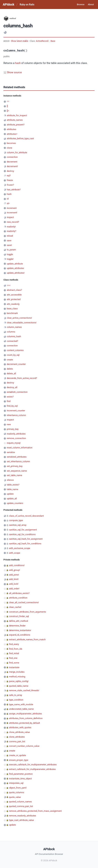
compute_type (16, 520)
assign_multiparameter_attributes (25, 714)
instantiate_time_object (20, 779)
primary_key (13, 429)
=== (9, 285)
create (10, 360)
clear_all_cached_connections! (24, 602)
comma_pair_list (17, 741)
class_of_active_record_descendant (26, 516)
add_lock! (14, 584)
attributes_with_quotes (20, 727)
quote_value (15, 797)
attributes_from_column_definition (26, 718)
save (9, 240)
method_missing (17, 677)
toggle (10, 254)
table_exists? (13, 485)
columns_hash (14, 336)
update (10, 494)
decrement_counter (16, 364)
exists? (10, 397)
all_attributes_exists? (19, 593)
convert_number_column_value (24, 746)
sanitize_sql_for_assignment (23, 530)
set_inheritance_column (18, 461)
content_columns (15, 350)
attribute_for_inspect (17, 115)
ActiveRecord (42, 41)
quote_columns (17, 792)
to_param (11, 250)
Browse (81, 4)
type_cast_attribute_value (21, 820)
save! (9, 245)
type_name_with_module (21, 704)
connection (12, 157)
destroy (10, 171)
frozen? (10, 185)
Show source (14, 72)
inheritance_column (16, 415)
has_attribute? (14, 190)
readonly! (11, 227)
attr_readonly (13, 304)
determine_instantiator (20, 630)
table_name (12, 489)
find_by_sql (12, 406)
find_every (14, 644)
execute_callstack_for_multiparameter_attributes (33, 765)
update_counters (15, 503)
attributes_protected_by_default (24, 723)
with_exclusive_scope (20, 548)
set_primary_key (15, 466)
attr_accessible (14, 295)
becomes (11, 143)
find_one (13, 658)
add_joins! (14, 575)
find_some (14, 663)
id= (8, 203)
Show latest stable (20, 41)
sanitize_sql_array (18, 525)
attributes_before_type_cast (20, 138)
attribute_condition (18, 598)
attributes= (12, 134)
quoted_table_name (19, 686)
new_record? (13, 222)
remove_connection (16, 438)
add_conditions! (17, 565)
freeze (10, 180)
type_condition (16, 700)
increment (12, 208)
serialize (11, 452)
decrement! (12, 166)
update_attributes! (16, 273)
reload (10, 236)
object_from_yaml (18, 788)
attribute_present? (16, 125)
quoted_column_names (20, 802)
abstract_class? (14, 290)
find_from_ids (16, 649)
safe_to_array (16, 695)
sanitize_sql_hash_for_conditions (25, 544)
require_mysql (14, 443)
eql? (9, 176)
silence (10, 480)
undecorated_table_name (21, 709)
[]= (8, 111)
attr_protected (14, 299)
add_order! (14, 589)
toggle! (10, 259)
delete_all (11, 373)
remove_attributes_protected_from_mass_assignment (35, 811)
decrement (12, 162)
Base (53, 41)
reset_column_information (20, 448)
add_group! (14, 570)
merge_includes (17, 672)
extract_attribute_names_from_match (27, 639)
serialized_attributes (17, 457)
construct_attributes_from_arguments (27, 612)
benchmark (12, 313)
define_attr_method (18, 621)
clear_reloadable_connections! (22, 323)
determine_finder (17, 626)
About (91, 4)
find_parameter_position (21, 774)
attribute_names (15, 120)
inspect (10, 217)
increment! (12, 213)
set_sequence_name (17, 471)
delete (10, 369)
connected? (12, 341)
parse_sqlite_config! (19, 681)
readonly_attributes (16, 434)
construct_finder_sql (19, 616)
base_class (12, 309)
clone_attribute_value (19, 732)
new (9, 424)
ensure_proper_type (19, 760)
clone (9, 148)
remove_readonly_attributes (23, 816)
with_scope (15, 553)
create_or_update (17, 755)
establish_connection (17, 392)
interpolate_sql (16, 783)
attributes (11, 129)
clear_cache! (15, 607)
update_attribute (15, 264)
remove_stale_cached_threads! (24, 690)
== (8, 101)
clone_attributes (17, 737)
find (9, 401)
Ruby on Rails (27, 5)
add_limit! (14, 579)
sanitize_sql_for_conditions (22, 534)
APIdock (8, 4)
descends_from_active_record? (22, 378)
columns (11, 332)
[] (7, 106)
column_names (14, 327)
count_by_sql (13, 355)
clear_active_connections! (19, 318)
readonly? (11, 231)
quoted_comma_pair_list (21, 806)
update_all (12, 499)
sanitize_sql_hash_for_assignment (26, 539)
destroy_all (12, 387)
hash (18, 63)
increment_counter (16, 411)
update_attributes (15, 268)
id (8, 199)
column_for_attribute (17, 152)
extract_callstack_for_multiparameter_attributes (32, 769)
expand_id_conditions (20, 635)
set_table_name (14, 475)
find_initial (14, 653)
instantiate (14, 667)
